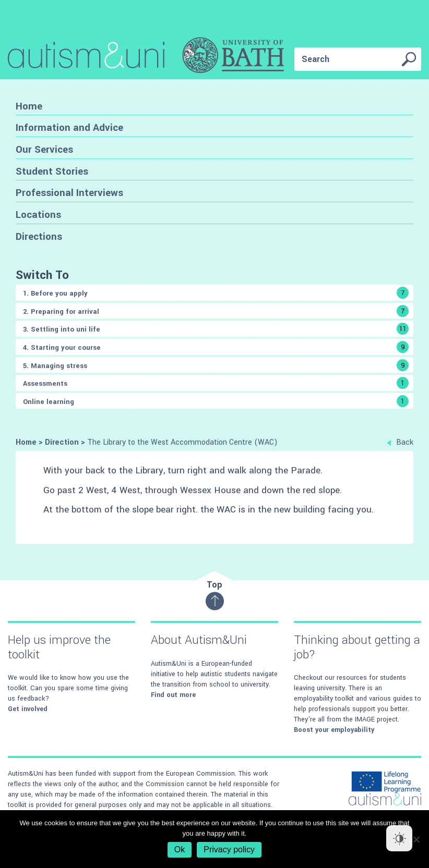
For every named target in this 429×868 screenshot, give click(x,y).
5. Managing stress (216, 365)
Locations (38, 215)
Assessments (216, 383)
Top (215, 595)
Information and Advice (69, 127)
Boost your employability (334, 730)
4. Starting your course (216, 347)
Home (29, 106)
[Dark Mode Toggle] (399, 838)
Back (400, 442)
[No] (416, 839)
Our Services (44, 149)
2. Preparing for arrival (216, 311)
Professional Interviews (69, 193)
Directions (39, 236)
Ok (180, 849)
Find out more (173, 695)
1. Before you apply (216, 293)
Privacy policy (229, 849)
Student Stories (52, 171)
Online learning (216, 401)
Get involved (28, 709)
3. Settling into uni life (216, 329)
